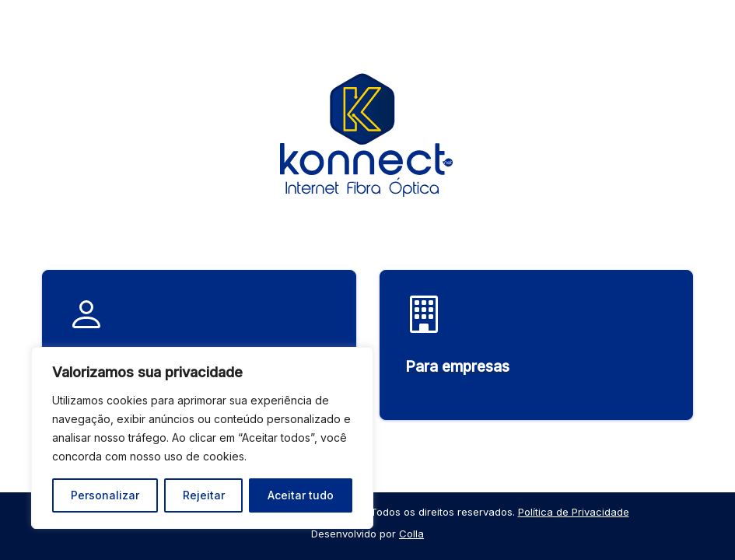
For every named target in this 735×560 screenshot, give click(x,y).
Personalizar (105, 495)
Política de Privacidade (574, 512)
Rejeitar (204, 495)
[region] (202, 438)
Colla (411, 534)
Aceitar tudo (301, 495)
